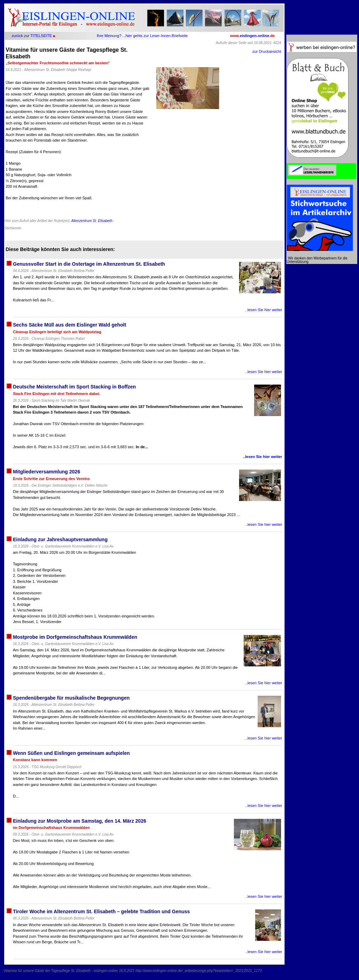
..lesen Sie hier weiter (264, 310)
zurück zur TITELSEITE (32, 36)
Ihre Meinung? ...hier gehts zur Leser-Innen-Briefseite (142, 36)
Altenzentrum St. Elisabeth (92, 221)
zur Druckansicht (267, 51)
